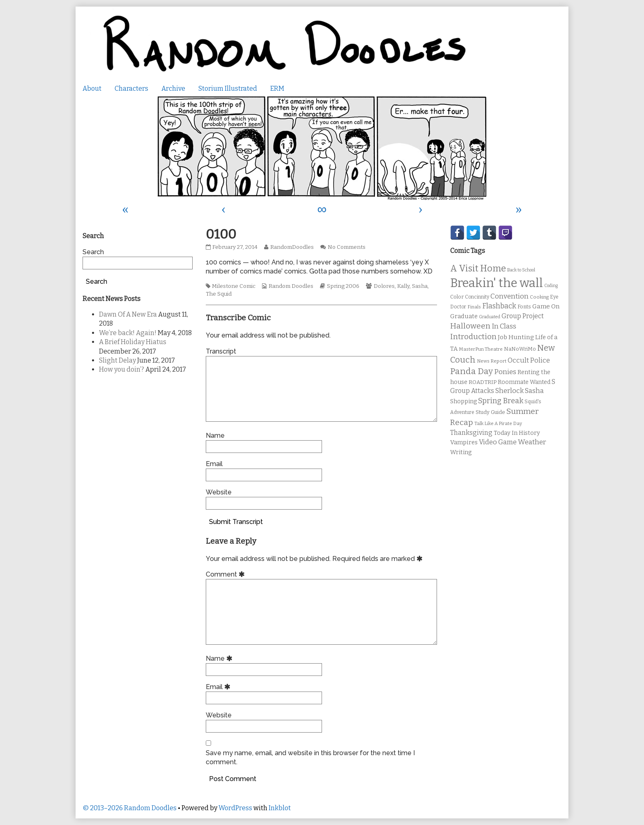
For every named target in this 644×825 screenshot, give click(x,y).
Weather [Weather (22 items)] (532, 442)
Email (214, 464)
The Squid (219, 294)
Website (219, 492)
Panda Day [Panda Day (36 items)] (471, 371)
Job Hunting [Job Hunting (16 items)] (516, 337)
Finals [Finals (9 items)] (474, 307)
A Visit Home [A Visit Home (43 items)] (478, 269)
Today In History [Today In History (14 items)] (517, 433)
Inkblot (280, 808)
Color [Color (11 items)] (457, 297)
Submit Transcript (236, 522)
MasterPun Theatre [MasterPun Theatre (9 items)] (481, 349)
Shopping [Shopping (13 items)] (463, 401)
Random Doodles (291, 286)
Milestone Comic (234, 286)
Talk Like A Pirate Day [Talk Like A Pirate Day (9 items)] (498, 423)
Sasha (420, 286)
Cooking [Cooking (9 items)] (539, 297)
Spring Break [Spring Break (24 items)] (501, 401)
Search (93, 252)
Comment (227, 574)
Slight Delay (117, 360)
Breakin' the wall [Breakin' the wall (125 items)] (497, 283)
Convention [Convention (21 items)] (509, 296)
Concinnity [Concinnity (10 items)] (477, 297)
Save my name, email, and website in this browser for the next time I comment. (310, 757)
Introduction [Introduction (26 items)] (473, 337)
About (92, 88)
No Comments (347, 247)
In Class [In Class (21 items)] (504, 326)
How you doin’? (122, 369)
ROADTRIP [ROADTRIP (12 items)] (483, 382)
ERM (277, 88)
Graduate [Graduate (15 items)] (464, 316)
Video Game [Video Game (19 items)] (498, 442)
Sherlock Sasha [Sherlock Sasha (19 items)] (520, 391)
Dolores (384, 286)
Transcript (221, 351)
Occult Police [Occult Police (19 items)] (529, 360)
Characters (131, 88)
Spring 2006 (343, 286)
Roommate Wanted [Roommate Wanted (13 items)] (524, 382)
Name (215, 435)
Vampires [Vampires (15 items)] (464, 442)
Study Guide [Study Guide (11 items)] (490, 412)
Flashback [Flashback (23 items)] (499, 306)
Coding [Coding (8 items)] (551, 286)
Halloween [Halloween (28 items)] (470, 326)
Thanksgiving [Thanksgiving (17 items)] (471, 433)
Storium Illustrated (228, 88)
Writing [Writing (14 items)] (461, 452)
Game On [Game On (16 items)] (546, 306)
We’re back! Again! (128, 333)
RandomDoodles (292, 247)
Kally (403, 286)
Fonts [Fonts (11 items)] (524, 307)
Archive (173, 88)
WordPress (235, 808)
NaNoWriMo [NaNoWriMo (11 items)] (520, 349)
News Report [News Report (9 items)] (492, 361)
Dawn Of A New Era (128, 314)
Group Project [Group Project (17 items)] (523, 316)
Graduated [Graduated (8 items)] (490, 317)
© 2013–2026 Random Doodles (130, 808)
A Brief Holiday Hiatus (133, 342)
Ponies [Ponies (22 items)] (505, 372)
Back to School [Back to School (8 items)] (521, 270)
